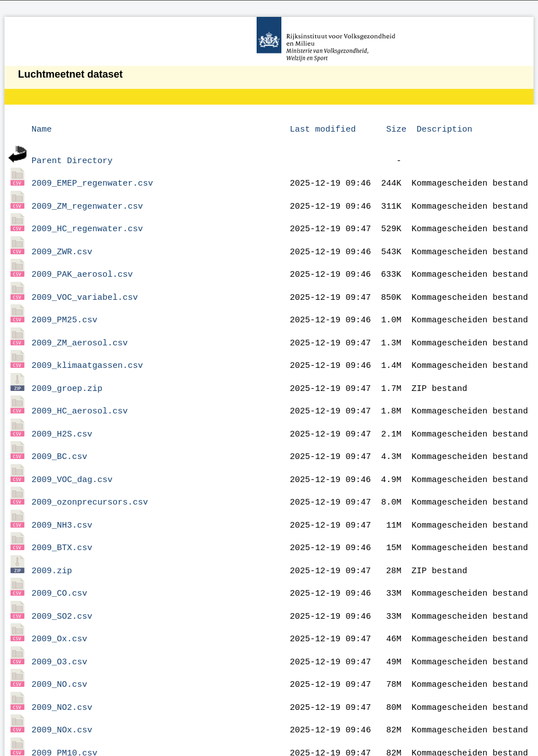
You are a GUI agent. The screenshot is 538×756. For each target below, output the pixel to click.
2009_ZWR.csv (62, 242)
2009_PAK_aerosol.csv (82, 263)
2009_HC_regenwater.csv (87, 221)
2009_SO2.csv (62, 580)
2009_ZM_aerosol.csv (80, 327)
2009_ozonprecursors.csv (90, 474)
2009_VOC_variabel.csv (85, 285)
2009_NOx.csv (62, 685)
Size (396, 128)
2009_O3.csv (59, 622)
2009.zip (52, 538)
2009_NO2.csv (62, 664)
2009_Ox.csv (59, 601)
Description (444, 128)
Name (42, 128)
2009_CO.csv (59, 559)
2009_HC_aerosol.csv (80, 390)
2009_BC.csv (59, 432)
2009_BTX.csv (62, 516)
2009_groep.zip (67, 369)
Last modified (323, 128)
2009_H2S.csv (62, 411)
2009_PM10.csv (64, 706)
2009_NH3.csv (62, 496)
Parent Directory (72, 158)
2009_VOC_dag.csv (72, 453)
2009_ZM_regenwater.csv (87, 200)
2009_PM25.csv (64, 305)
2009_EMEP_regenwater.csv (92, 179)
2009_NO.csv (59, 643)
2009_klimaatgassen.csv (87, 348)
